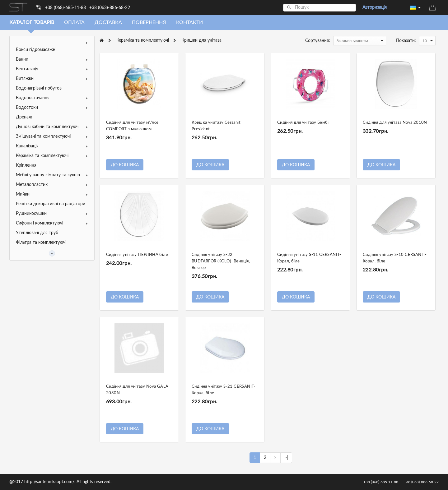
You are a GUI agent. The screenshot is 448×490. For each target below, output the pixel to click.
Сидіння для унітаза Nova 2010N (395, 123)
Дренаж (24, 117)
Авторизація (375, 7)
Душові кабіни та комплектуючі (48, 127)
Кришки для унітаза (201, 40)
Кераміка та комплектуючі (42, 156)
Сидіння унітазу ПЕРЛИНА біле (137, 255)
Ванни (22, 59)
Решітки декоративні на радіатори (51, 204)
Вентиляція (27, 69)
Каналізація (27, 146)
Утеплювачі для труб (37, 233)
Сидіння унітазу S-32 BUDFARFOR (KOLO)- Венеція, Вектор (221, 261)
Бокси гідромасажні (36, 50)
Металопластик (32, 185)
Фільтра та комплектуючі (41, 243)
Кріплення (26, 165)
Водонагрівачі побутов (39, 88)
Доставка (108, 22)
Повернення (149, 22)
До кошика (125, 165)
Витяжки (25, 79)
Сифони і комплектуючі (40, 223)
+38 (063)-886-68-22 (110, 8)
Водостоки (27, 108)
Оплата (74, 22)
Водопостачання (33, 98)
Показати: (406, 41)
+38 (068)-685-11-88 (65, 8)
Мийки (23, 194)
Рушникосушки (31, 214)
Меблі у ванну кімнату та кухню (48, 175)
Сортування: (318, 41)
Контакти (189, 22)
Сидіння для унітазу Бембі (303, 123)
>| (286, 458)
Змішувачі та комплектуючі (43, 136)
